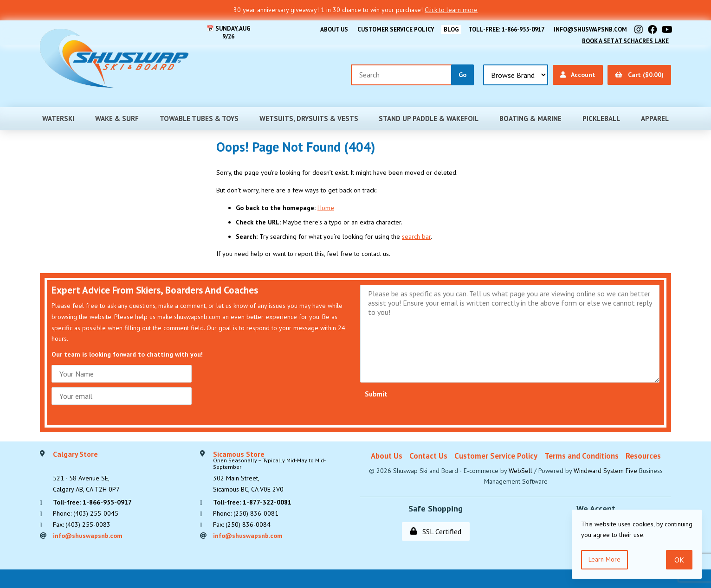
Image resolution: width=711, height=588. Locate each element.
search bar (416, 236)
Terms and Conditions (582, 456)
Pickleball (601, 118)
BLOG (451, 29)
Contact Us (428, 456)
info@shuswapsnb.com (590, 29)
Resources (643, 456)
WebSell (520, 471)
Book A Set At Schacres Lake (625, 41)
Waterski (58, 118)
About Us (334, 29)
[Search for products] (401, 75)
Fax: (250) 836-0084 (242, 524)
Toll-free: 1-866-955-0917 (506, 29)
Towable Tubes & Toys (199, 118)
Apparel (655, 118)
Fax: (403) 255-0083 (82, 524)
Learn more (604, 559)
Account (578, 75)
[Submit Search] (462, 75)
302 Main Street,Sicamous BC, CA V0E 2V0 (282, 472)
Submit (376, 394)
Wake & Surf (117, 118)
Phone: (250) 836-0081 (246, 513)
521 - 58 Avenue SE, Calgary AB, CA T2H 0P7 (86, 472)
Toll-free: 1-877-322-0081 (252, 502)
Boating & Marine (530, 118)
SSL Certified (436, 531)
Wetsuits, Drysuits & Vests (309, 118)
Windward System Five (605, 471)
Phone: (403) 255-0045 (86, 513)
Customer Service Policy (396, 29)
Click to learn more (451, 10)
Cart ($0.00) (639, 75)
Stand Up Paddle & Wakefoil (429, 118)
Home (326, 208)
